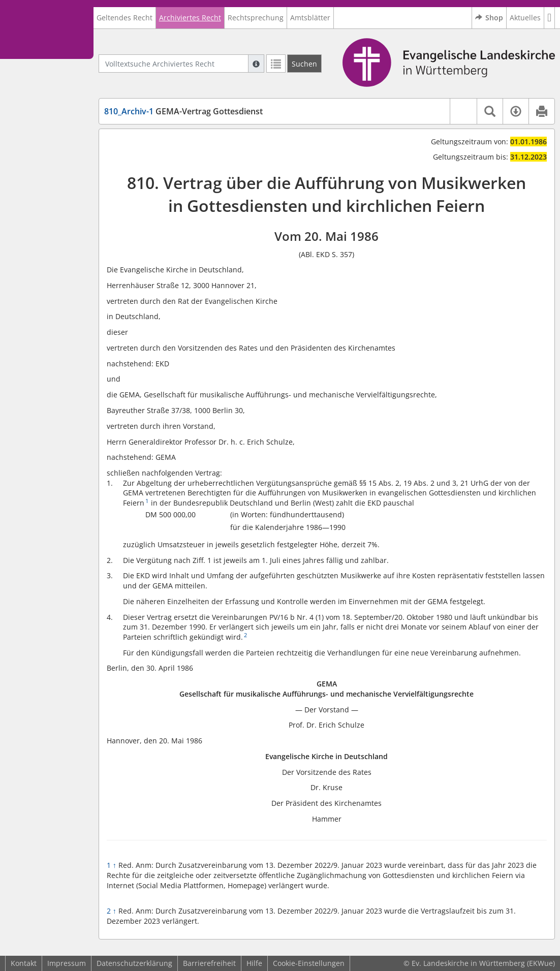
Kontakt (24, 963)
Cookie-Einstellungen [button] (309, 963)
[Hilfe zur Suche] (256, 64)
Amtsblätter (310, 18)
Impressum (67, 963)
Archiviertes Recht (190, 18)
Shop (489, 18)
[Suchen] (304, 64)
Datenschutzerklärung (134, 963)
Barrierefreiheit (209, 963)
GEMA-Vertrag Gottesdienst (183, 111)
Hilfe (254, 963)
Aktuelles (525, 18)
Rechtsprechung (256, 18)
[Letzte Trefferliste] (276, 64)
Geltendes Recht (125, 18)
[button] (550, 18)
